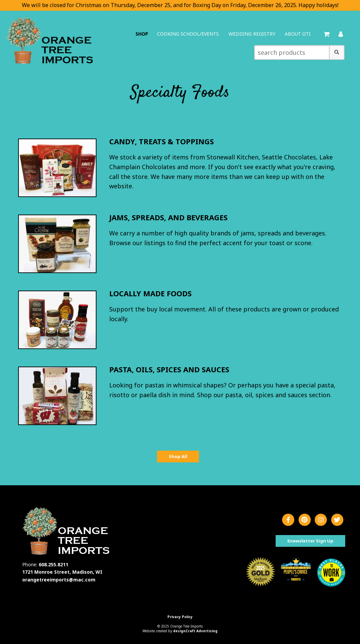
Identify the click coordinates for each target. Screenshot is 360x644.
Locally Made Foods (150, 293)
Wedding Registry (252, 34)
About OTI (298, 34)
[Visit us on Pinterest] (305, 520)
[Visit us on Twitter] (337, 520)
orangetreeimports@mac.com (59, 580)
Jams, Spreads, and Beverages (168, 217)
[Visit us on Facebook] (288, 520)
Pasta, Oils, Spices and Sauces (169, 369)
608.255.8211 (53, 564)
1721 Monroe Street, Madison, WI (62, 572)
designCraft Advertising (195, 631)
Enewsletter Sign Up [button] (310, 541)
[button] (337, 52)
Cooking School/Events (188, 34)
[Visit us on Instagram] (321, 520)
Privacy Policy (180, 617)
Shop (142, 34)
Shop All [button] (178, 456)
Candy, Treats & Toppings (162, 141)
